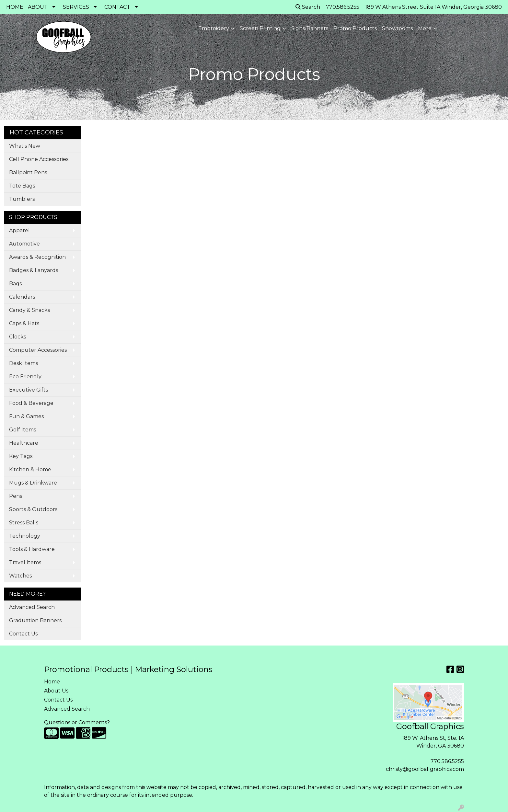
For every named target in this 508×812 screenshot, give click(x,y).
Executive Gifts (29, 390)
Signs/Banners (310, 28)
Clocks (17, 337)
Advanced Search (32, 607)
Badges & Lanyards (34, 270)
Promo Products (355, 28)
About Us (56, 691)
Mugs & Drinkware (33, 483)
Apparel (19, 230)
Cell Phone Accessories (39, 159)
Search (308, 7)
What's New (25, 146)
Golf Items (23, 430)
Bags (15, 284)
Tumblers (22, 199)
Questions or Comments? (77, 722)
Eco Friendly (25, 377)
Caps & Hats (24, 323)
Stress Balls (24, 523)
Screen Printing (260, 28)
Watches (20, 576)
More (425, 28)
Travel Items (25, 562)
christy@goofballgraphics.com (425, 769)
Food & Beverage (31, 403)
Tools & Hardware (32, 549)
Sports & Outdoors (33, 509)
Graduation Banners (35, 620)
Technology (25, 536)
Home (52, 682)
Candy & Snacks (29, 310)
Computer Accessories (38, 350)
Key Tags (21, 456)
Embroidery (214, 28)
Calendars (22, 297)
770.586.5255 (447, 761)
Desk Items (23, 363)
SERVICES (76, 7)
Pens (16, 496)
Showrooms (397, 28)
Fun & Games (26, 416)
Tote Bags (22, 186)
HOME (15, 7)
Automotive (24, 244)
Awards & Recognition (37, 257)
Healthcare (24, 443)
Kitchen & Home (30, 469)
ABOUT (38, 7)
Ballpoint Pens (28, 172)
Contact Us (23, 634)
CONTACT (117, 7)
